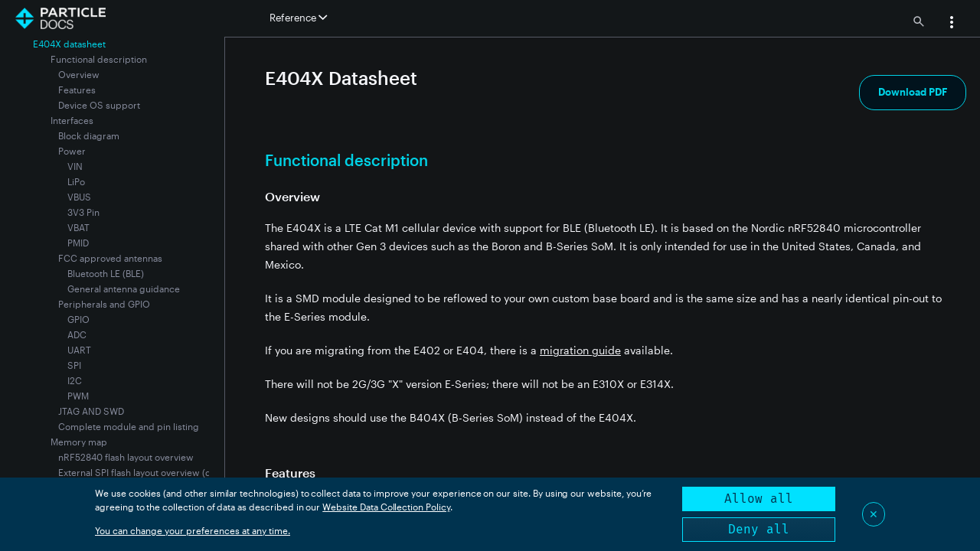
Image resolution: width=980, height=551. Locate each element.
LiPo (76, 181)
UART (79, 350)
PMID (78, 243)
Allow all (759, 499)
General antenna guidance (124, 289)
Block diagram (89, 135)
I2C (75, 380)
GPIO (78, 319)
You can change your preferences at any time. (193, 530)
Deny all (759, 529)
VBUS (79, 197)
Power (72, 151)
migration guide (580, 350)
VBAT (78, 227)
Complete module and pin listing (129, 426)
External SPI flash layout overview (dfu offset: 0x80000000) (186, 472)
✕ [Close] (874, 514)
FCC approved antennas (110, 258)
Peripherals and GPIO (104, 304)
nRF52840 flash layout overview (126, 457)
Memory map (79, 442)
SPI (74, 365)
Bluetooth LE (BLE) (106, 273)
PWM (78, 396)
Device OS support (99, 105)
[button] (952, 24)
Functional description (99, 59)
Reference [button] (298, 18)
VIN (75, 166)
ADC (77, 334)
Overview (79, 74)
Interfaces (72, 120)
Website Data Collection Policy (386, 507)
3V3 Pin (83, 212)
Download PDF (913, 92)
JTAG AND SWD (91, 411)
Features (77, 90)
